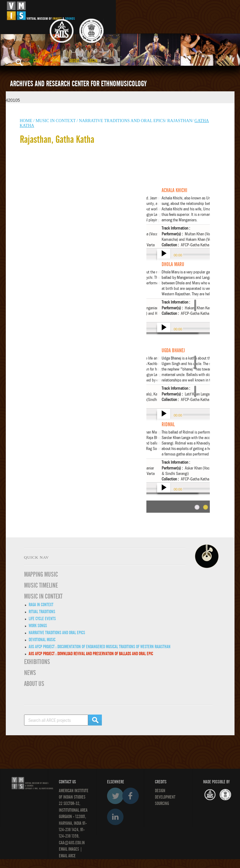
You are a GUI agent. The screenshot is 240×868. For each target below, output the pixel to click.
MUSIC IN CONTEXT (43, 596)
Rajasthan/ (180, 121)
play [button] (163, 254)
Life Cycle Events (42, 619)
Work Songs (38, 626)
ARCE (56, 61)
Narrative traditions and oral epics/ (123, 121)
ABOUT (74, 61)
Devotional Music (42, 640)
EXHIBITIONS (37, 662)
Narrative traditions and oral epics (57, 633)
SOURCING (162, 803)
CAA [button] (38, 61)
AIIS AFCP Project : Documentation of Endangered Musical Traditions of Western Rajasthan (100, 647)
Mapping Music (41, 575)
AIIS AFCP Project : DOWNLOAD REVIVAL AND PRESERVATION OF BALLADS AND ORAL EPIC (91, 654)
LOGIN (93, 61)
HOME (26, 121)
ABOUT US (34, 684)
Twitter (115, 796)
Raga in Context (41, 605)
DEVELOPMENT (165, 797)
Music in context (56, 121)
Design (160, 791)
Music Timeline (41, 585)
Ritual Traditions (42, 612)
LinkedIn (115, 817)
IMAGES (74, 849)
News (30, 673)
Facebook (131, 796)
